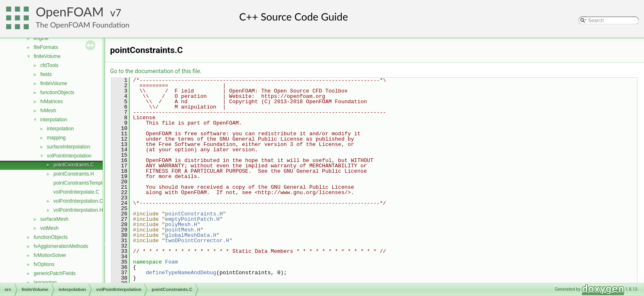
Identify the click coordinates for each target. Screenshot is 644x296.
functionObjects (57, 92)
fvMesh (48, 111)
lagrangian (45, 282)
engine (41, 38)
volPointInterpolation (69, 156)
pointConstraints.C (74, 165)
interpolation (54, 120)
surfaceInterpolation (68, 147)
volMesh (49, 228)
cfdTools (49, 65)
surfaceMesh (54, 219)
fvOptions (44, 264)
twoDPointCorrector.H (197, 240)
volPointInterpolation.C (78, 201)
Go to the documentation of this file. (156, 71)
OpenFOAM (70, 12)
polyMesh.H (181, 224)
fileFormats (46, 47)
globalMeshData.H (191, 235)
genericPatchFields (55, 273)
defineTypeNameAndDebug (181, 273)
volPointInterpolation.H (78, 210)
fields (46, 74)
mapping (56, 138)
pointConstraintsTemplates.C (85, 183)
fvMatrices (52, 102)
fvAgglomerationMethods (61, 246)
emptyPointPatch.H (192, 219)
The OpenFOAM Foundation (83, 25)
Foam (171, 262)
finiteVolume (47, 56)
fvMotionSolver (50, 255)
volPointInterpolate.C (76, 192)
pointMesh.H (183, 230)
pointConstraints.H (74, 174)
